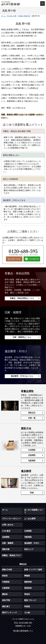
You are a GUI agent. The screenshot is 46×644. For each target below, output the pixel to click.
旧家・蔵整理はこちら (22, 337)
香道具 (27, 594)
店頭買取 (32, 455)
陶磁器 (27, 576)
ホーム (5, 510)
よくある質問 (30, 519)
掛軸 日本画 (7, 570)
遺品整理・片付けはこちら (22, 376)
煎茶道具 (28, 588)
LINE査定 (6, 531)
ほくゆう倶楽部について (34, 511)
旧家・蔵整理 (8, 543)
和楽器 (27, 606)
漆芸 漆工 (6, 606)
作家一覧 (32, 418)
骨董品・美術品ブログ (11, 555)
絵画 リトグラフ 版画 (33, 570)
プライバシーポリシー (11, 519)
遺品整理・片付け (32, 543)
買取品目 (32, 413)
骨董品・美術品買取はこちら (22, 298)
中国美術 (6, 582)
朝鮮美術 (28, 582)
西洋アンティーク (10, 613)
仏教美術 (6, 588)
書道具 (5, 594)
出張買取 (32, 450)
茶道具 (5, 576)
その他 (27, 613)
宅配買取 (32, 461)
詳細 (32, 493)
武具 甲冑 (6, 600)
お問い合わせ (8, 525)
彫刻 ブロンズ (30, 600)
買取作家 (6, 549)
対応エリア (29, 549)
